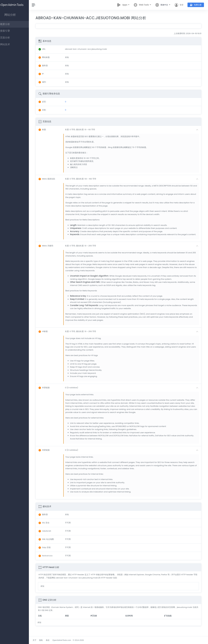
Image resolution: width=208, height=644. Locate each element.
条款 (56, 640)
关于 (43, 640)
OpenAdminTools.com (70, 640)
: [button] (51, 130)
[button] (136, 130)
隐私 (50, 640)
